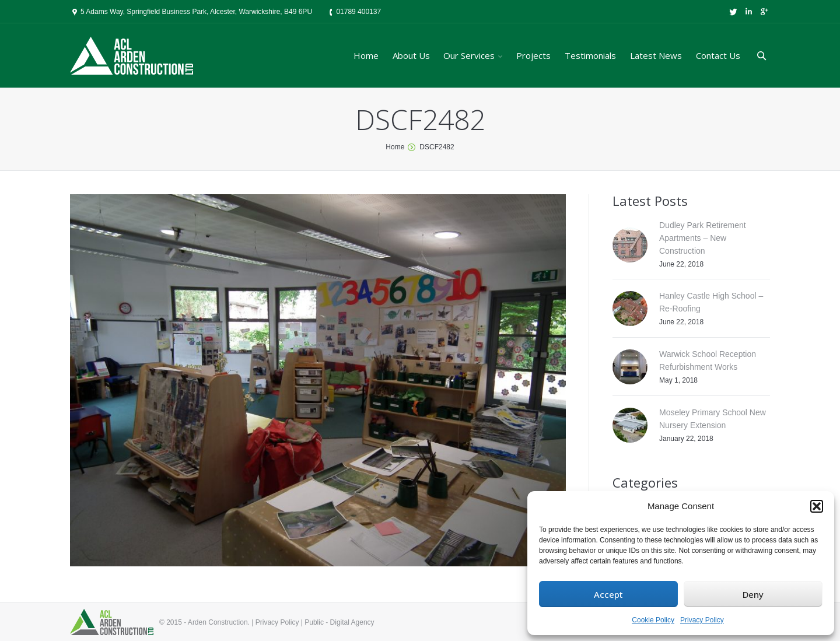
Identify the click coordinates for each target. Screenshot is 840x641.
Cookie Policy (653, 620)
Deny (753, 594)
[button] (817, 506)
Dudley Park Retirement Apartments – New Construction (703, 238)
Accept (608, 594)
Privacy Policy (702, 620)
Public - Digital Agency (339, 622)
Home (395, 147)
